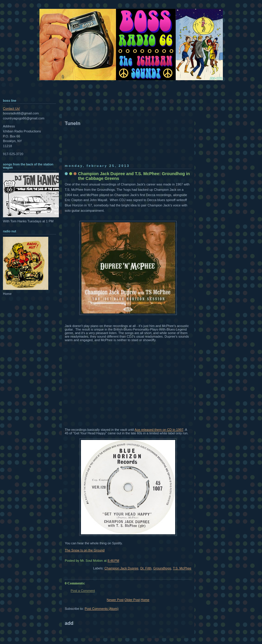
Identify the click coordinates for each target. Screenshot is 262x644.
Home (145, 600)
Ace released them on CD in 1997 (159, 430)
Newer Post (115, 600)
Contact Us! (11, 109)
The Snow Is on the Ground (85, 550)
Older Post (132, 600)
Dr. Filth (146, 568)
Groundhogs (162, 568)
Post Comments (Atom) (102, 609)
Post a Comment (83, 591)
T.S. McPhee (182, 568)
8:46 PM (113, 561)
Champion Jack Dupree (121, 568)
